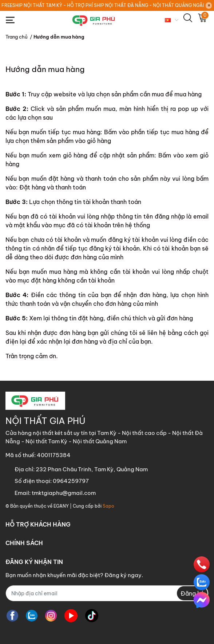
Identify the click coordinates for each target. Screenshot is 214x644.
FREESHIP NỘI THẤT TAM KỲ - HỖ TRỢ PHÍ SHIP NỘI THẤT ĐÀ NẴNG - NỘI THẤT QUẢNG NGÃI (103, 5)
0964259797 (71, 481)
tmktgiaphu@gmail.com (64, 493)
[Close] (209, 5)
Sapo (108, 506)
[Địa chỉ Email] (107, 593)
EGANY (61, 506)
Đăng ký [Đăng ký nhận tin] (192, 593)
